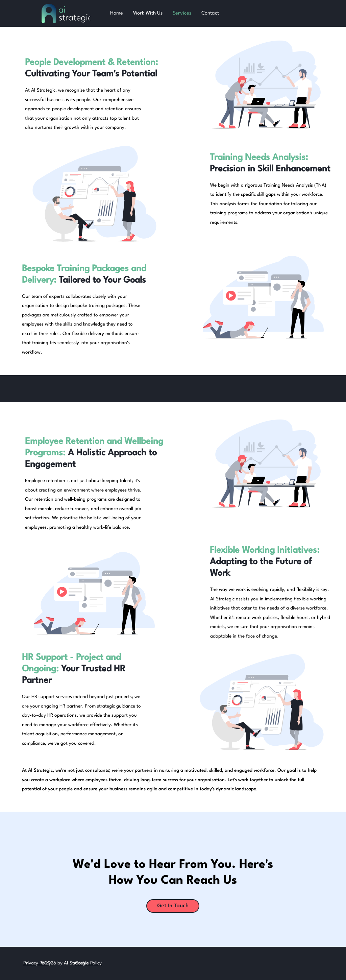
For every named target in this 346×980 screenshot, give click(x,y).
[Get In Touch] (173, 906)
